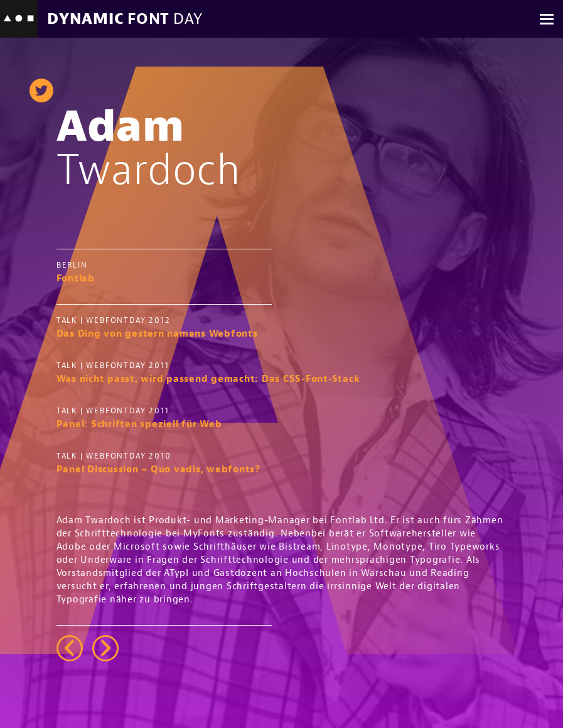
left (70, 648)
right (105, 648)
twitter (41, 90)
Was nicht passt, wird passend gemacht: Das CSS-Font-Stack (208, 378)
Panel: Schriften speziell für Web (139, 424)
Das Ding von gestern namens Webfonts (157, 333)
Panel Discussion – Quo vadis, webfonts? (158, 469)
